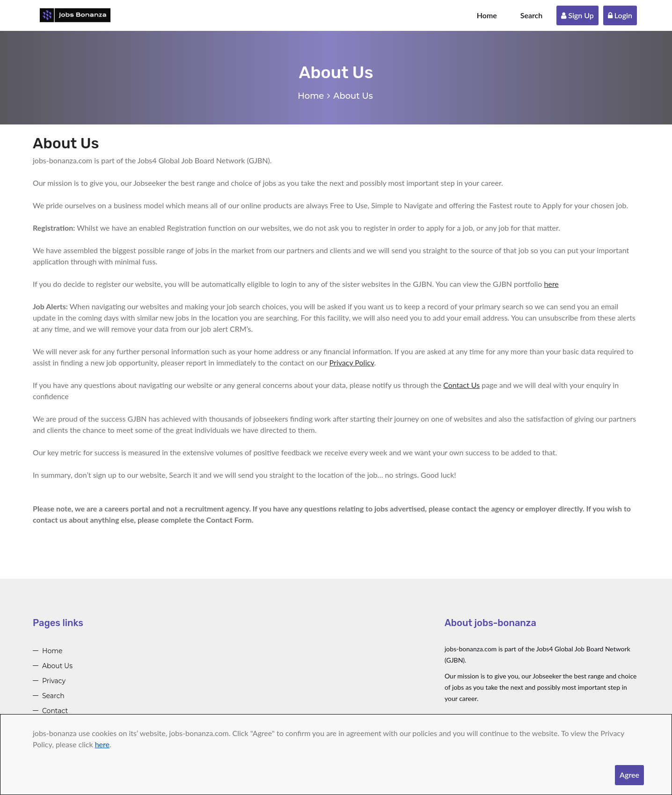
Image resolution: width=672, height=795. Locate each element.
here (102, 744)
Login (620, 15)
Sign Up (577, 15)
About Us (57, 666)
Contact (55, 711)
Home (487, 15)
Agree (629, 775)
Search (532, 15)
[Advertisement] (310, 682)
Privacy (54, 681)
